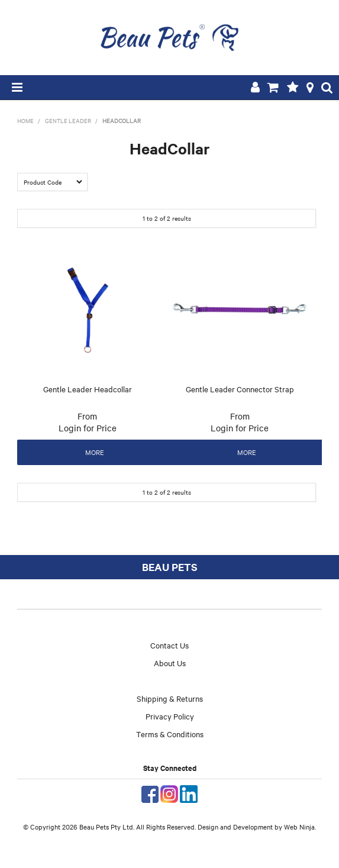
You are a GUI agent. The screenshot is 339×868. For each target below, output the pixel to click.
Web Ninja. (300, 827)
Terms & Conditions (170, 734)
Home (25, 120)
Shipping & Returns (170, 698)
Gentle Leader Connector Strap (240, 389)
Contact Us (169, 645)
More (95, 452)
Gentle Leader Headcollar (88, 389)
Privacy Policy (170, 716)
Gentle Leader (68, 120)
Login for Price (88, 428)
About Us (170, 663)
